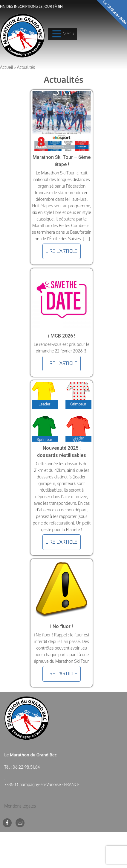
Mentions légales (20, 806)
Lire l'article (62, 251)
